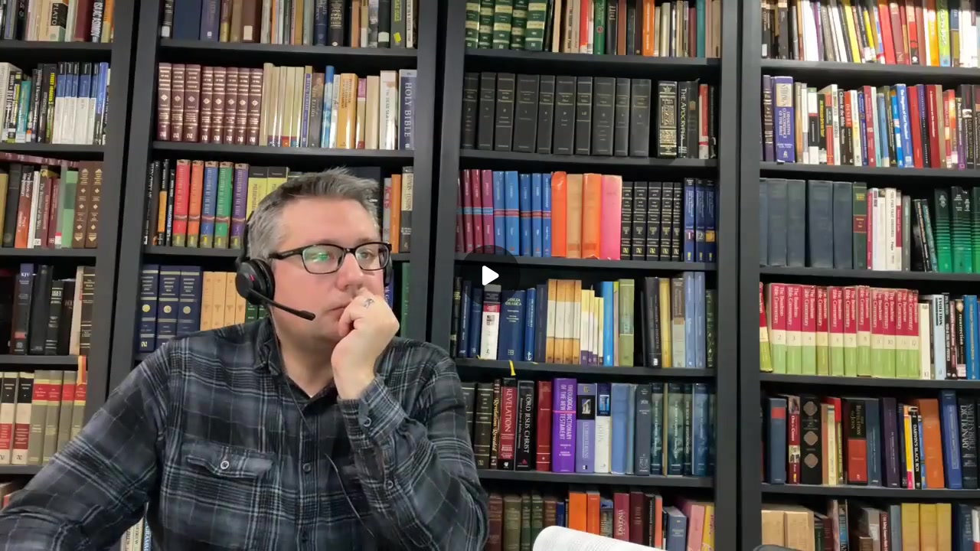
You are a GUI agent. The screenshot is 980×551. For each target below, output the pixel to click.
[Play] (490, 275)
